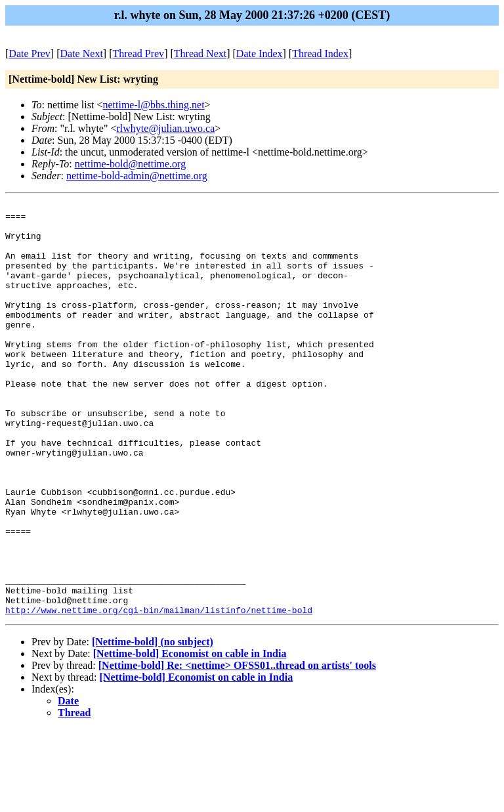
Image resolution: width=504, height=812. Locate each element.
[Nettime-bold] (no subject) (153, 724)
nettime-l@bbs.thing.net (153, 105)
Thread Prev (138, 53)
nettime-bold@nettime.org (131, 164)
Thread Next (200, 53)
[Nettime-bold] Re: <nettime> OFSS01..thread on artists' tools (237, 748)
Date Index (260, 53)
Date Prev (30, 53)
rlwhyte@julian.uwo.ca (166, 128)
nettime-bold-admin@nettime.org (137, 176)
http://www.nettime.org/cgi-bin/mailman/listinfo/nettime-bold (159, 693)
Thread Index (320, 53)
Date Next (82, 53)
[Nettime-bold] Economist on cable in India (190, 736)
